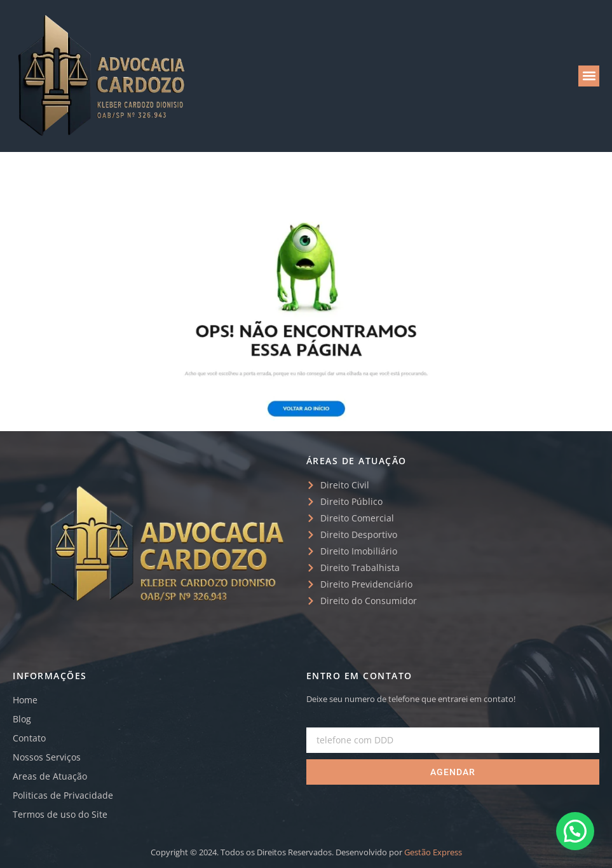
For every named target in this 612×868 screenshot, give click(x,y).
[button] (589, 76)
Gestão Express (433, 852)
